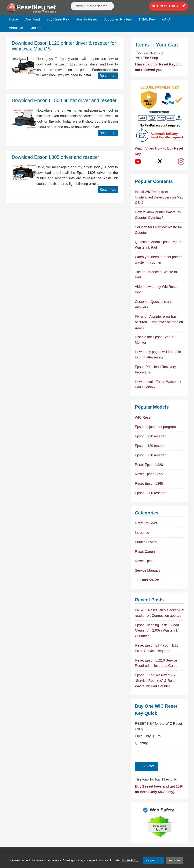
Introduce (142, 533)
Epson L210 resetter (150, 455)
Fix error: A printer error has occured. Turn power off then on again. (159, 322)
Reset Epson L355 (149, 474)
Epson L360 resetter (150, 493)
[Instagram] (181, 161)
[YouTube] (138, 161)
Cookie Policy (130, 860)
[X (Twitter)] (160, 161)
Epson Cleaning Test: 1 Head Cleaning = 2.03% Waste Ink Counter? (157, 631)
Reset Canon (145, 552)
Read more (108, 76)
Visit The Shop (147, 58)
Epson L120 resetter (150, 446)
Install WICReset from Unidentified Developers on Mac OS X (159, 197)
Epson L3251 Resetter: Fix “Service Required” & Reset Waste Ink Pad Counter (156, 681)
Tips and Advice (147, 580)
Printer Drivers (146, 542)
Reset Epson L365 (149, 484)
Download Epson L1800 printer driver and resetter (64, 100)
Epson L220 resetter (150, 436)
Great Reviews (146, 523)
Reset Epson (145, 561)
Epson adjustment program (155, 427)
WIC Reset (143, 417)
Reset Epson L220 (149, 465)
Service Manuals (147, 570)
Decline (175, 861)
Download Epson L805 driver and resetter (55, 157)
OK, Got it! (153, 861)
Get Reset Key (168, 6)
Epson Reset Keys (34, 8)
